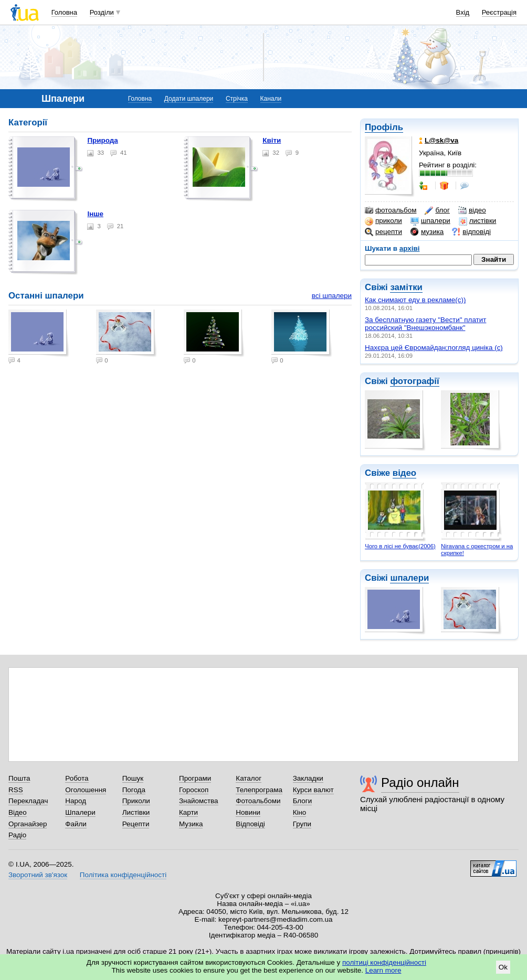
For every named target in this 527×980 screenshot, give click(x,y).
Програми (195, 778)
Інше (95, 214)
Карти (188, 812)
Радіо (17, 835)
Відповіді (250, 824)
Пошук (133, 778)
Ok (503, 967)
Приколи (136, 801)
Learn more (383, 970)
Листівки (136, 812)
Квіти (272, 140)
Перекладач (28, 801)
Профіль (384, 127)
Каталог (249, 778)
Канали (271, 99)
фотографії (414, 381)
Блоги (303, 801)
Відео (18, 812)
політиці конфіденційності (384, 962)
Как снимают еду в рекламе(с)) (415, 300)
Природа (102, 140)
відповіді (471, 232)
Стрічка (237, 99)
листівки (478, 221)
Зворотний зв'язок (38, 875)
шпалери (430, 221)
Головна (64, 12)
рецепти (383, 232)
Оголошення (86, 790)
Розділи (102, 12)
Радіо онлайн (420, 782)
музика (427, 232)
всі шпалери (332, 296)
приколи (383, 221)
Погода (134, 790)
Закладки (308, 778)
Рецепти (136, 824)
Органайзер (28, 824)
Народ (76, 801)
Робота (77, 778)
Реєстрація (499, 12)
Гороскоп (194, 790)
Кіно (300, 812)
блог (437, 210)
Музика (191, 824)
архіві (410, 248)
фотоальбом (391, 210)
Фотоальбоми (258, 801)
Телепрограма (259, 790)
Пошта (19, 778)
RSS (16, 790)
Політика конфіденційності (123, 875)
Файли (76, 824)
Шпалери (80, 812)
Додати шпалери (189, 99)
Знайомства (199, 801)
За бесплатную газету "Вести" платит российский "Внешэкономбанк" (425, 324)
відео (472, 210)
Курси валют (313, 790)
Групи (302, 824)
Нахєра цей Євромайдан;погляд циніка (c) (434, 348)
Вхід (463, 12)
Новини (248, 812)
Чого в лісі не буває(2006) (400, 546)
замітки (406, 287)
